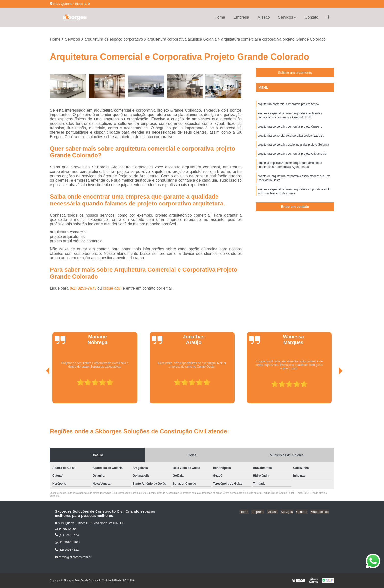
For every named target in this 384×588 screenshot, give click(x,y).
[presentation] (41, 390)
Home (220, 17)
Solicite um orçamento (295, 73)
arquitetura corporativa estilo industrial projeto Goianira (293, 146)
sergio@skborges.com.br (73, 557)
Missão (264, 17)
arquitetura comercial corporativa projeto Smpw (288, 104)
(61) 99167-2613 (67, 543)
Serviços (286, 17)
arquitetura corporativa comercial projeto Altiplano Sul (292, 155)
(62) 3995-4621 (67, 550)
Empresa (241, 17)
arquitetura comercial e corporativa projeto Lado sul (291, 137)
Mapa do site (320, 512)
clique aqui (112, 288)
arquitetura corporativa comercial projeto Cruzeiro (290, 128)
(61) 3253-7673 (84, 288)
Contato (312, 17)
